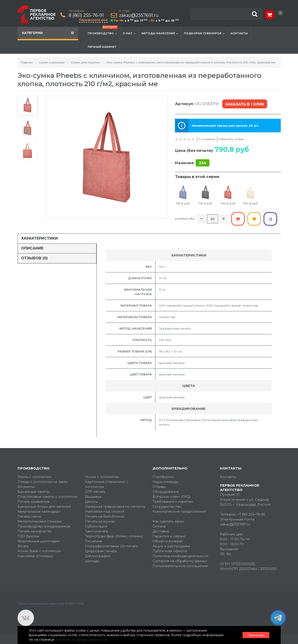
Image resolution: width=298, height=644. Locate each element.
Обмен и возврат (168, 541)
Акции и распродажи (171, 546)
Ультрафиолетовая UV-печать (112, 546)
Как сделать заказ (168, 521)
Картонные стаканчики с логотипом (107, 484)
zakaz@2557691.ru (139, 15)
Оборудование (166, 492)
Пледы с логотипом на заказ (43, 482)
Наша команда (165, 482)
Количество (185, 219)
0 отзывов (207, 139)
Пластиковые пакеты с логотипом (48, 497)
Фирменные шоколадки (39, 541)
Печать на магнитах (35, 531)
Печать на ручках (100, 521)
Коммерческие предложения (179, 511)
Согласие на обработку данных (180, 561)
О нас (129, 34)
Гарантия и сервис (169, 536)
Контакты (239, 33)
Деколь (91, 502)
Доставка (161, 531)
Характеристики (39, 238)
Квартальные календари (39, 511)
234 (203, 163)
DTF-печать (95, 492)
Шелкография (98, 556)
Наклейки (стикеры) (35, 556)
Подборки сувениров (204, 34)
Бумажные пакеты (34, 492)
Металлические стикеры (40, 521)
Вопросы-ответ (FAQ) (171, 497)
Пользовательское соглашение (180, 566)
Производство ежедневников (44, 526)
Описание (32, 248)
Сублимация (96, 526)
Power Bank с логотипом (39, 551)
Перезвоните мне (93, 20)
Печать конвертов (34, 502)
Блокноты (26, 487)
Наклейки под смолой (105, 511)
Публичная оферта (170, 551)
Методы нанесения (160, 34)
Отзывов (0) (34, 258)
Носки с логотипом (102, 477)
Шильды (92, 561)
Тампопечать (96, 531)
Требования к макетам (173, 502)
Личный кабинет (102, 47)
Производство (103, 31)
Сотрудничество (167, 506)
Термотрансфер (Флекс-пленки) (114, 536)
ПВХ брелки (29, 536)
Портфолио (163, 477)
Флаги (23, 546)
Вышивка (93, 497)
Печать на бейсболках (105, 516)
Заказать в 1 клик (245, 104)
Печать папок (29, 516)
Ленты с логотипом (35, 477)
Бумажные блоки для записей (44, 506)
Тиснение (94, 541)
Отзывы (159, 487)
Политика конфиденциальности (180, 556)
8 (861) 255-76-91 (86, 15)
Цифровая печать (101, 551)
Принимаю (256, 635)
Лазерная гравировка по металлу (115, 506)
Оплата (159, 526)
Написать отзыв (231, 139)
